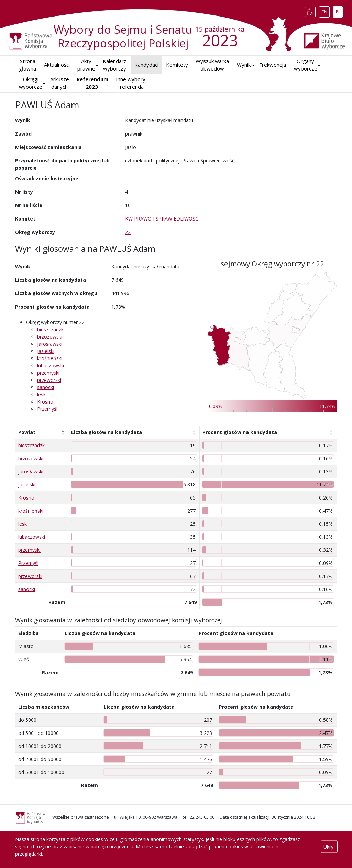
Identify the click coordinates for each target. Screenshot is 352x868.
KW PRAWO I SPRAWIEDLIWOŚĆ (162, 219)
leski (42, 394)
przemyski (48, 373)
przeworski (49, 380)
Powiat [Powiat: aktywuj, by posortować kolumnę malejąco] (27, 432)
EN (326, 10)
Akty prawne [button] (86, 65)
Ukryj (329, 846)
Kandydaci (146, 65)
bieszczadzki (51, 329)
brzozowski (50, 337)
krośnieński (50, 358)
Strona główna (27, 65)
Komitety (177, 65)
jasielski (46, 351)
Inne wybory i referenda (131, 83)
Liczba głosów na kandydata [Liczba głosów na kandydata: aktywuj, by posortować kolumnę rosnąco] (107, 432)
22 (128, 232)
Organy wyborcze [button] (306, 65)
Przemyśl (47, 409)
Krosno (45, 402)
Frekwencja (273, 65)
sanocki (46, 387)
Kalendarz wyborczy (115, 65)
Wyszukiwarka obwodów (212, 65)
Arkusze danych (60, 83)
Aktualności (57, 65)
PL (339, 10)
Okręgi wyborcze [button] (31, 83)
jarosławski (50, 344)
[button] (244, 65)
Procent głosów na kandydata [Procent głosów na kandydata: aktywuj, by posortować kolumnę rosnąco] (240, 432)
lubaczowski (51, 366)
